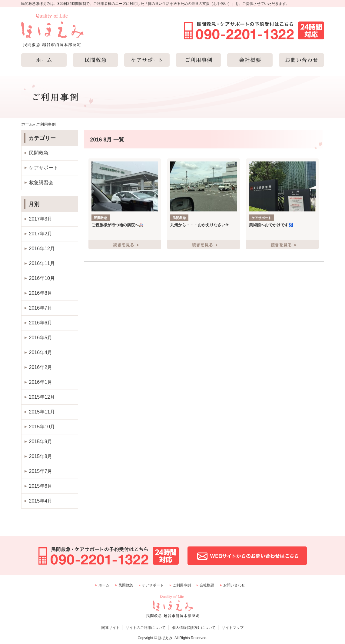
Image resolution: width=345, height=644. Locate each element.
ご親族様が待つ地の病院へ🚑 (118, 225)
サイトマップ (233, 628)
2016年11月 (42, 263)
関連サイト (111, 628)
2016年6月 (41, 323)
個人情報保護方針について (194, 628)
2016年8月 (41, 293)
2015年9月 (41, 442)
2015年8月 (41, 456)
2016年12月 (42, 249)
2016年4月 (41, 352)
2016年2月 (41, 367)
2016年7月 (41, 308)
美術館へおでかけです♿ (271, 225)
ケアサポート (44, 168)
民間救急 (39, 153)
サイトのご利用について (146, 628)
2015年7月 (41, 471)
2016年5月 (41, 338)
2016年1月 (41, 382)
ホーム (104, 585)
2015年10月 (42, 427)
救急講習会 (41, 183)
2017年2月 (41, 234)
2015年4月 (41, 501)
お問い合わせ (234, 585)
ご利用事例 (182, 585)
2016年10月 (42, 278)
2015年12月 (42, 397)
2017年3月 (41, 219)
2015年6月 (41, 486)
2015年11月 (42, 412)
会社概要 (207, 585)
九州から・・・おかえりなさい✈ (199, 225)
